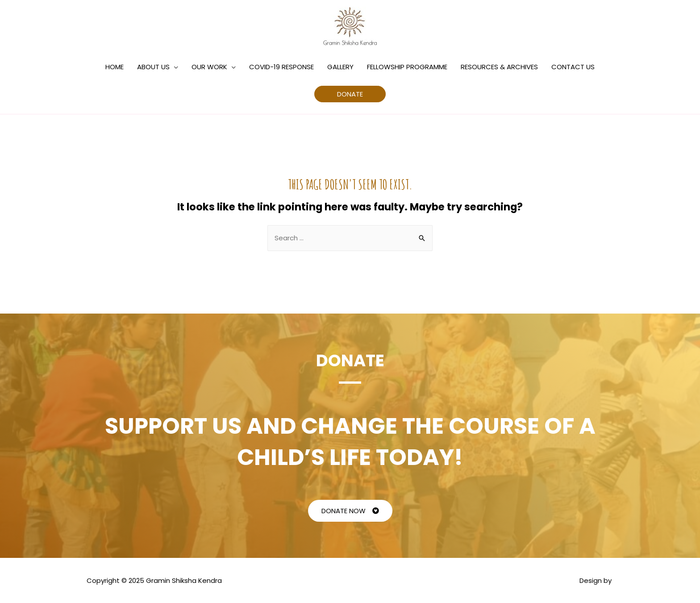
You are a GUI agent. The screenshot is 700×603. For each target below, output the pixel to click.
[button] (350, 511)
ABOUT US (153, 67)
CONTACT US (573, 67)
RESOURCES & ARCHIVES (499, 67)
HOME (115, 67)
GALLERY (340, 67)
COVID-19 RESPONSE (281, 67)
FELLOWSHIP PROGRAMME (407, 67)
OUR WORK (209, 67)
